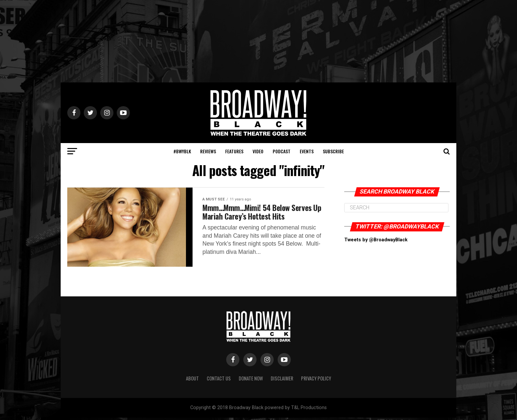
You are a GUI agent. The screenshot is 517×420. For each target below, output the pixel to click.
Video (258, 151)
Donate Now (251, 380)
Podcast (282, 151)
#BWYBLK (182, 151)
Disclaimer (282, 380)
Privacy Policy (316, 380)
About (192, 380)
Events (307, 151)
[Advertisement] (258, 41)
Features (234, 151)
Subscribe (333, 151)
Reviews (208, 151)
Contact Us (219, 380)
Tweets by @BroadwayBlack (376, 240)
